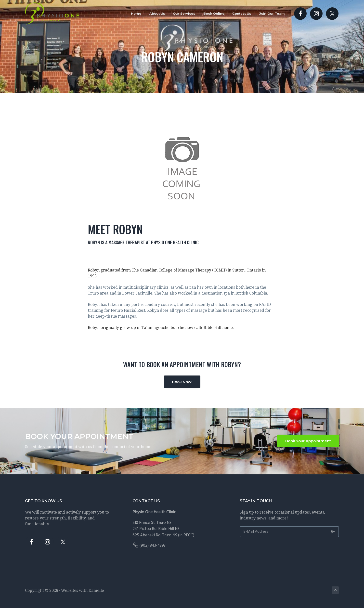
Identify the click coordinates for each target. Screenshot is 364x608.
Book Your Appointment (308, 441)
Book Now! (182, 382)
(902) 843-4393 (153, 546)
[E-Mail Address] (289, 532)
